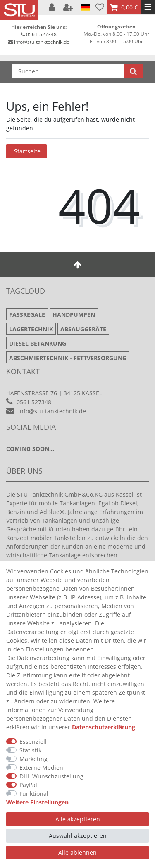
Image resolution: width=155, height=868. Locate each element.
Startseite (27, 151)
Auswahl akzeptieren (78, 836)
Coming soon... (30, 449)
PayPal (28, 785)
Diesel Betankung (38, 343)
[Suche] (133, 71)
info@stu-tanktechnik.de (42, 42)
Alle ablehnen (77, 853)
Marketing (33, 759)
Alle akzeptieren (78, 819)
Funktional (34, 794)
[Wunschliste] (100, 7)
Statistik (30, 750)
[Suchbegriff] (68, 71)
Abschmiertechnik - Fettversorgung (68, 358)
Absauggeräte (83, 329)
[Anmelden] (53, 7)
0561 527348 (34, 402)
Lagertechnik (31, 329)
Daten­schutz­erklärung (104, 727)
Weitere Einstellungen (37, 802)
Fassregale (27, 315)
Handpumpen (74, 315)
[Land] (85, 7)
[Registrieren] (69, 7)
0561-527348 (41, 34)
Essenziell (33, 742)
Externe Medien (41, 768)
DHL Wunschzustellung (51, 776)
